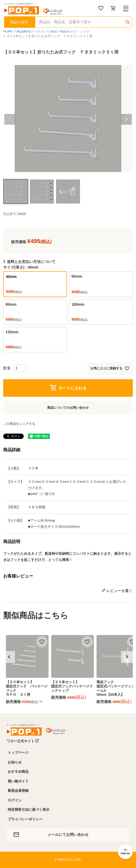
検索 (128, 20)
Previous (10, 119)
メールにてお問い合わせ (68, 835)
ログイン (15, 800)
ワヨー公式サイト (23, 741)
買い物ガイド (18, 781)
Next (126, 119)
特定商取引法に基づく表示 (29, 810)
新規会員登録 (18, 791)
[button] (9, 657)
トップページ (18, 753)
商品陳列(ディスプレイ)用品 (37, 31)
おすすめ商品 (18, 772)
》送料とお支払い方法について (29, 262)
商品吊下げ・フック (75, 31)
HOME (8, 31)
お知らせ (15, 762)
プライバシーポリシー (25, 819)
